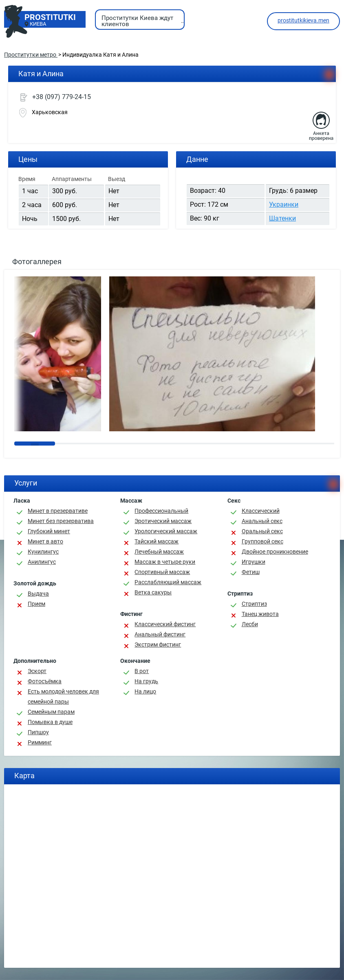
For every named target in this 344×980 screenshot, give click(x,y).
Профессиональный (161, 511)
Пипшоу (38, 732)
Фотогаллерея (37, 262)
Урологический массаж (166, 531)
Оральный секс (262, 531)
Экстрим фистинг (158, 645)
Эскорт (37, 671)
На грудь (146, 681)
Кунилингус (43, 552)
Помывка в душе (50, 722)
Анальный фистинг (160, 634)
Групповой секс (262, 541)
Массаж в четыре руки (165, 562)
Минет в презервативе (58, 511)
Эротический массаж (163, 521)
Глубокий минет (49, 531)
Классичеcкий (261, 511)
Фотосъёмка (45, 681)
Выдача (38, 594)
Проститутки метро (31, 55)
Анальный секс (262, 521)
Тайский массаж (157, 541)
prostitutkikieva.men (303, 20)
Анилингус (42, 562)
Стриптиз (254, 604)
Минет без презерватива (61, 521)
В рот (142, 671)
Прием (36, 604)
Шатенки (282, 218)
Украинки (284, 204)
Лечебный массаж (159, 552)
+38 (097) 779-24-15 (62, 97)
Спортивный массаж (162, 572)
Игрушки (254, 562)
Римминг (40, 742)
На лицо (145, 691)
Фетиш (251, 572)
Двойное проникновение (275, 552)
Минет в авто (45, 541)
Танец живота (260, 614)
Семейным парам (51, 712)
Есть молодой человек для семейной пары (63, 696)
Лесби (250, 624)
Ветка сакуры (153, 592)
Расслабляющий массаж (168, 582)
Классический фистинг (165, 624)
